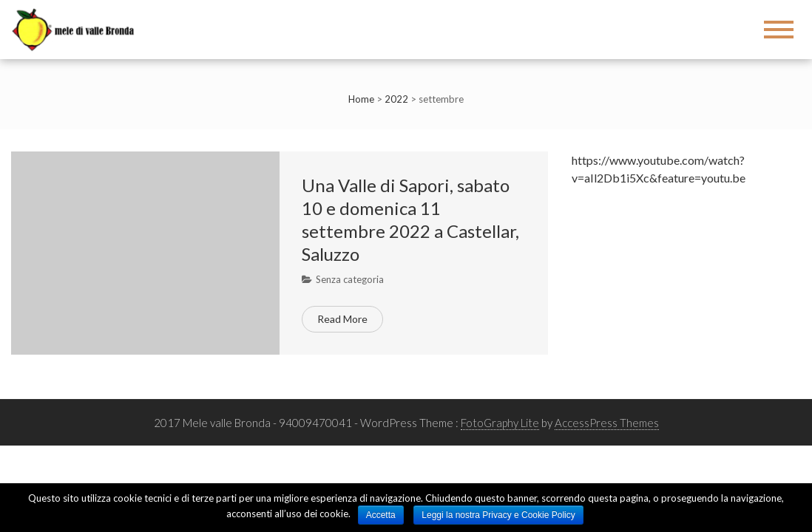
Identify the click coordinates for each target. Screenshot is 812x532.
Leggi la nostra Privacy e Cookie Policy (498, 515)
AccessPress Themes (607, 423)
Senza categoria (350, 279)
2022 (396, 99)
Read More (342, 319)
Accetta (381, 515)
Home (361, 99)
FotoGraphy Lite (500, 423)
